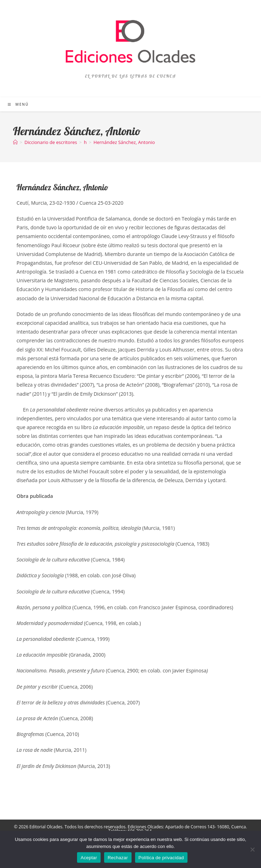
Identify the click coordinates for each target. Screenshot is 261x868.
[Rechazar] (252, 849)
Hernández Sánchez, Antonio (124, 142)
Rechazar (118, 858)
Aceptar (89, 858)
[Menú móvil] (18, 104)
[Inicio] (15, 142)
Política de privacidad (161, 858)
